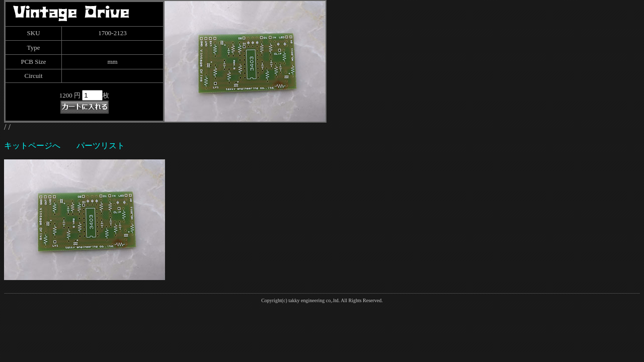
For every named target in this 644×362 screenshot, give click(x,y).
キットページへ (32, 146)
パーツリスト (101, 146)
